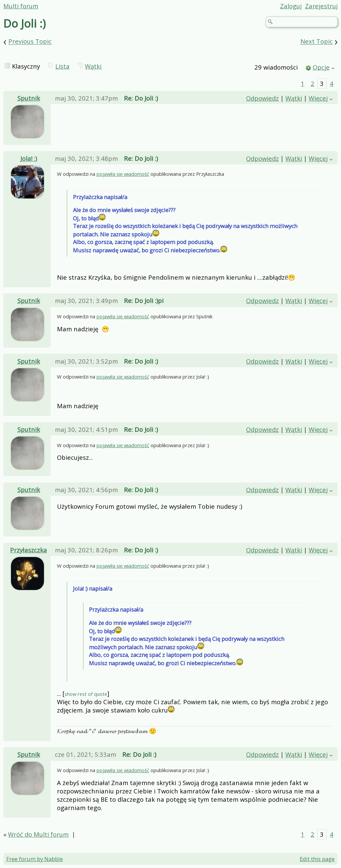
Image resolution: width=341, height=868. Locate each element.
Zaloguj (291, 6)
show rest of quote (86, 696)
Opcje (321, 67)
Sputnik (29, 98)
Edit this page (317, 861)
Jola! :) (29, 159)
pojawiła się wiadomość (123, 174)
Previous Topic (30, 41)
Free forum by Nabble (35, 861)
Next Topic (317, 41)
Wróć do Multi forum (38, 836)
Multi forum (21, 6)
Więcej (318, 98)
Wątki (93, 66)
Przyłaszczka (28, 552)
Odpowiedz (262, 98)
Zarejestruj (321, 6)
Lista (62, 66)
